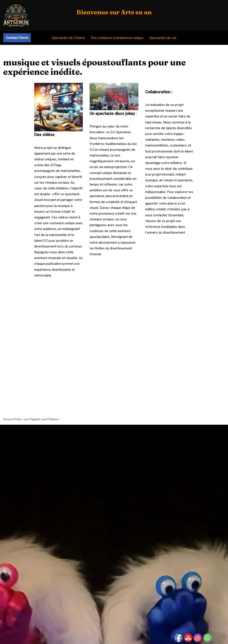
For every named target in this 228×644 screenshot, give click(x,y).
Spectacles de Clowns (68, 38)
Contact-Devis (17, 38)
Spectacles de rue (163, 38)
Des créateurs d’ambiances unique (117, 38)
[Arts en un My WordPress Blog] (16, 15)
